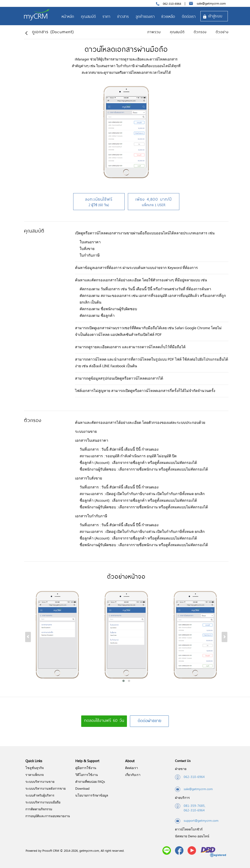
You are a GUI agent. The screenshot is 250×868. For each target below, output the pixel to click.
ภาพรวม (154, 32)
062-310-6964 (172, 4)
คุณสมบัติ (177, 32)
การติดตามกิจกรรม (39, 809)
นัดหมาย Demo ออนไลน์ (192, 836)
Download (82, 788)
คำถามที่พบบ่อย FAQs (90, 782)
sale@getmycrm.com (211, 3)
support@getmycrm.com (197, 821)
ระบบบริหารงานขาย (40, 782)
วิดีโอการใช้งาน (87, 775)
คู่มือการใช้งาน (86, 768)
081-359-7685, (195, 806)
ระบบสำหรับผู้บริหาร (40, 795)
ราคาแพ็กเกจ (35, 775)
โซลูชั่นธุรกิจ (35, 768)
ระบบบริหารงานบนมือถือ (43, 802)
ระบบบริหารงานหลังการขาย (46, 788)
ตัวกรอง (200, 32)
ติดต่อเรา (132, 768)
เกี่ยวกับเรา (133, 775)
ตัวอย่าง (222, 32)
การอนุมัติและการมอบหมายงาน (48, 816)
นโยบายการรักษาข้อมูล (92, 795)
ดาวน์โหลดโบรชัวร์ (189, 829)
